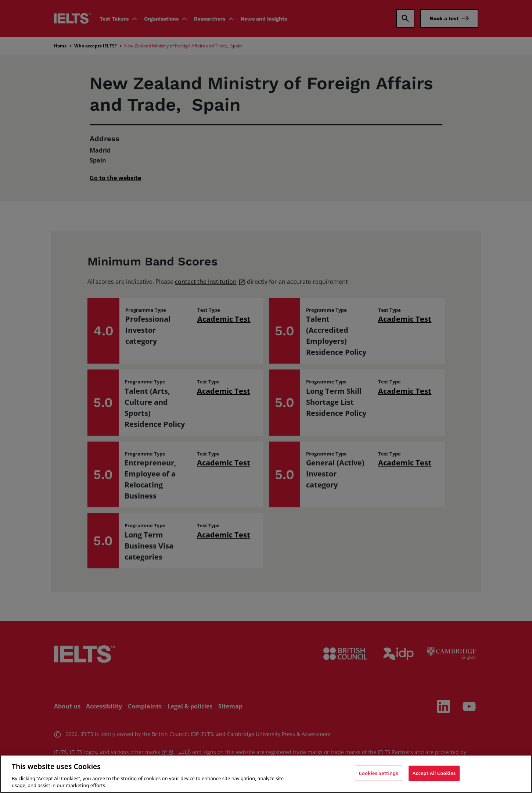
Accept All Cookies (434, 773)
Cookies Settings (379, 773)
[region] (266, 774)
